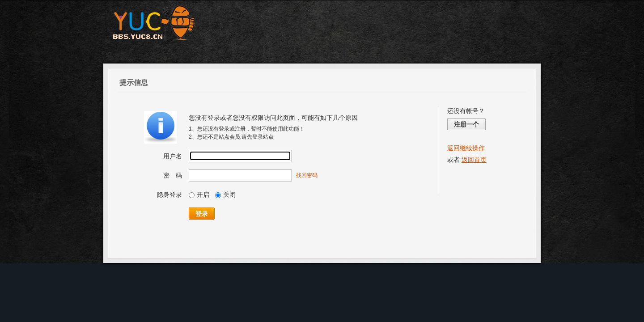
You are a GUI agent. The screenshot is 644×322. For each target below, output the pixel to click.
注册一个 (466, 124)
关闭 (225, 195)
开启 (199, 195)
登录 (202, 214)
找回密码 (307, 175)
